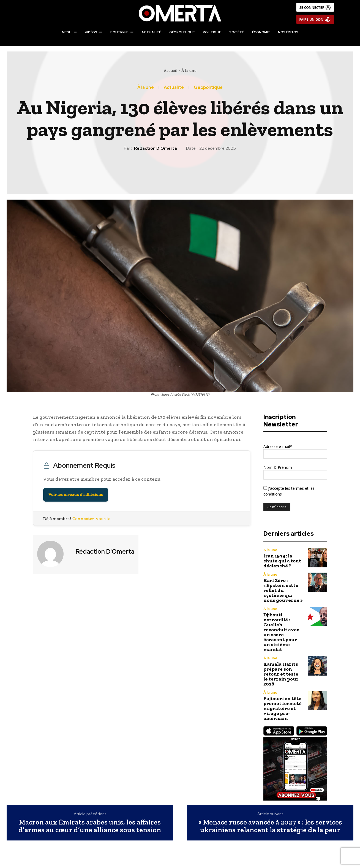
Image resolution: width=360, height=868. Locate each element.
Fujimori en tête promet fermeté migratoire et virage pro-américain (283, 708)
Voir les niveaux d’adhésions (76, 495)
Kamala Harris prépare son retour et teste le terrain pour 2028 (281, 674)
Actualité (174, 88)
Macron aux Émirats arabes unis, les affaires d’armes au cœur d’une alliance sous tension (90, 826)
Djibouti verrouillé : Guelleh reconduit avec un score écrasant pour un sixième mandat (281, 632)
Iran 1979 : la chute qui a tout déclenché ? (282, 561)
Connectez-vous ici (92, 519)
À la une (189, 70)
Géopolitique (208, 88)
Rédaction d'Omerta (156, 148)
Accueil (171, 70)
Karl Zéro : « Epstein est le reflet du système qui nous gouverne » (283, 590)
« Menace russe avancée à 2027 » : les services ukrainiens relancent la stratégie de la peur (270, 826)
